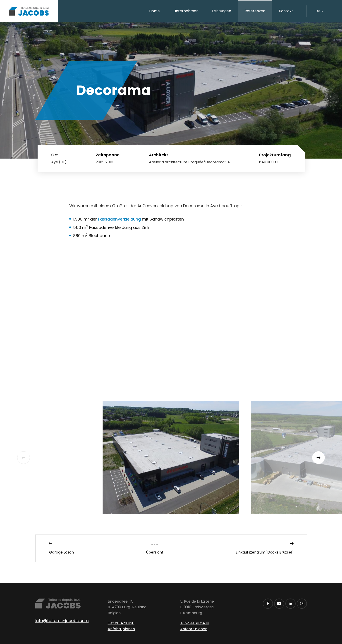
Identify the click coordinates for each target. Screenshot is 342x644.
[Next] (318, 458)
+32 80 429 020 (121, 623)
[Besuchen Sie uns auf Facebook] (268, 604)
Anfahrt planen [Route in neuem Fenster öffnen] (121, 629)
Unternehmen (186, 11)
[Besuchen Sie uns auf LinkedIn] (291, 604)
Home (154, 11)
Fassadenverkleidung (119, 219)
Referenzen (255, 11)
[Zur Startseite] (29, 11)
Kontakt (286, 11)
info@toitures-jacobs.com (62, 621)
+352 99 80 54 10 (195, 623)
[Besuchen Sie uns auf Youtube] (279, 604)
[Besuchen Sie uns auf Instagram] (302, 604)
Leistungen (222, 11)
